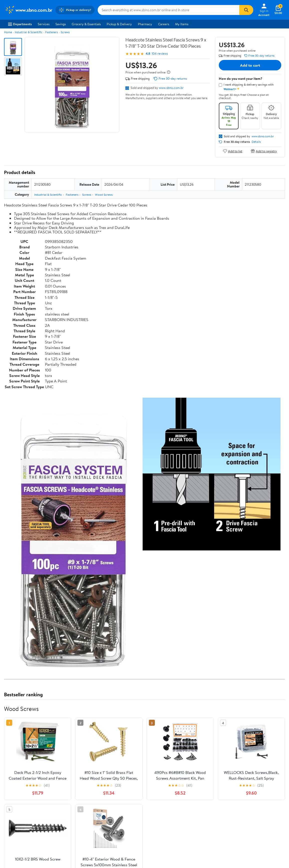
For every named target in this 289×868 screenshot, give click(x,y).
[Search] (246, 10)
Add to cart (250, 65)
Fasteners (52, 32)
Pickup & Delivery (119, 24)
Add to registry (264, 151)
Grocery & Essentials (86, 24)
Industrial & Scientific (29, 32)
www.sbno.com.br (171, 88)
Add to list (233, 151)
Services (44, 24)
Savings (61, 24)
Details (256, 142)
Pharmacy (145, 24)
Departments (20, 24)
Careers (164, 24)
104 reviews (160, 54)
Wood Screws (104, 195)
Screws (65, 32)
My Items (182, 24)
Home (8, 32)
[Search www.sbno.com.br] (169, 10)
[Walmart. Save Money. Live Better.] (29, 10)
